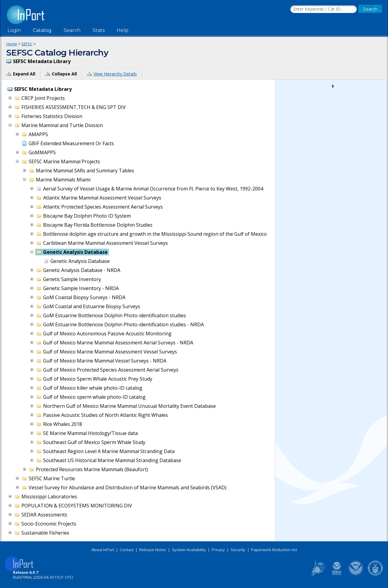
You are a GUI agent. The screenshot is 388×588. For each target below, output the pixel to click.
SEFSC (27, 44)
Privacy (218, 550)
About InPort (103, 550)
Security (238, 550)
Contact (127, 550)
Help (123, 30)
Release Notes (153, 550)
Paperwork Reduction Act (274, 550)
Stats (99, 30)
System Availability (189, 550)
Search (72, 30)
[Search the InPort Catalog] (323, 9)
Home (12, 44)
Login (14, 30)
